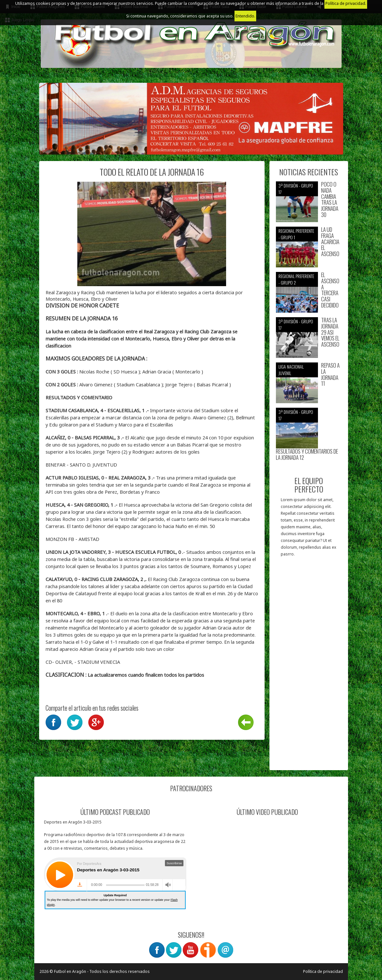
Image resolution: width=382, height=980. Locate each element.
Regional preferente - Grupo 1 (296, 234)
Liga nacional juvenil (291, 370)
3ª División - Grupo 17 (296, 189)
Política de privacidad (323, 971)
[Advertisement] (309, 667)
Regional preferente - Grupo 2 (296, 279)
